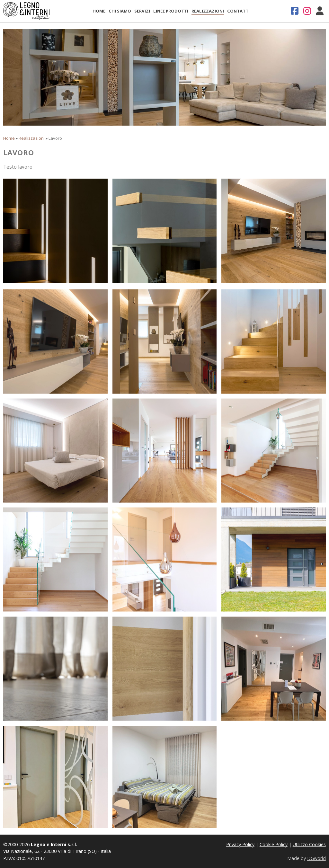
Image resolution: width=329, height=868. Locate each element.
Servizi (142, 11)
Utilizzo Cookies (309, 844)
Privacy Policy (240, 844)
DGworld (316, 858)
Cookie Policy (274, 844)
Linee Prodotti (171, 11)
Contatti (238, 11)
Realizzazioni (208, 11)
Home (99, 11)
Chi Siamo (120, 11)
